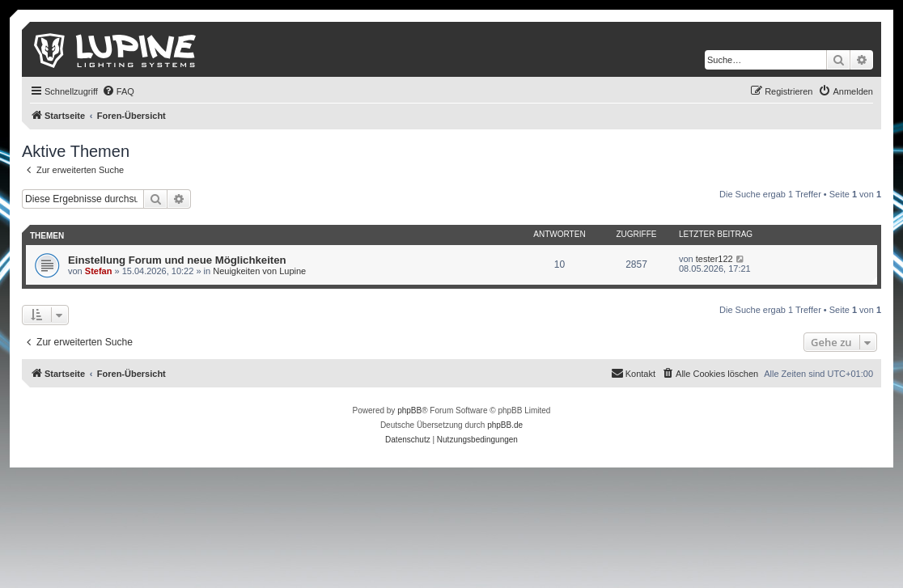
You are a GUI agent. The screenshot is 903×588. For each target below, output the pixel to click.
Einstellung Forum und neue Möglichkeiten (177, 260)
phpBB (409, 410)
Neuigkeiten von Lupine (259, 271)
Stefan (99, 271)
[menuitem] (118, 91)
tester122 (714, 259)
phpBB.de (505, 425)
